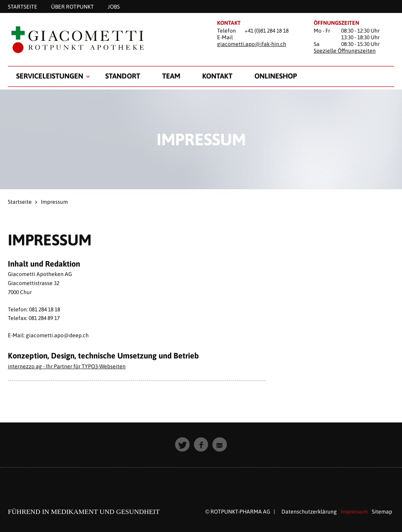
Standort (123, 76)
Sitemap (382, 512)
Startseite (20, 202)
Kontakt (217, 76)
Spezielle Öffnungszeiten (345, 51)
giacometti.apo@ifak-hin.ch (252, 44)
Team (171, 76)
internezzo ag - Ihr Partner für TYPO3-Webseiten (67, 366)
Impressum (354, 512)
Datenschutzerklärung (309, 512)
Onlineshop (276, 76)
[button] (182, 445)
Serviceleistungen (50, 76)
